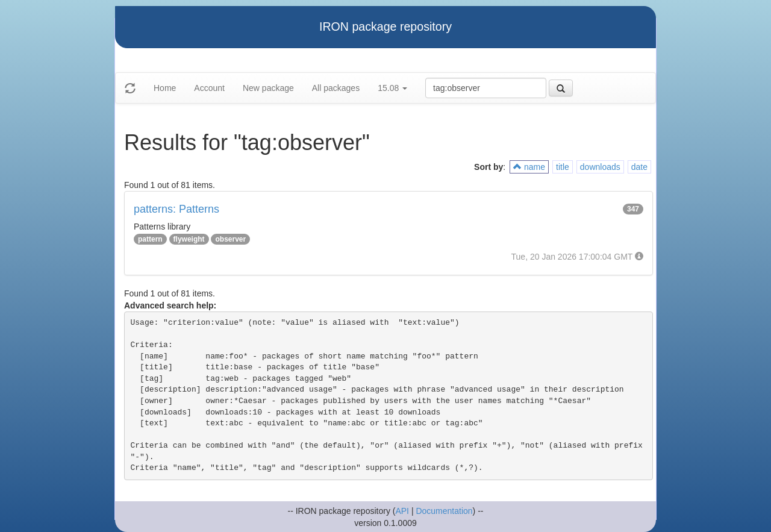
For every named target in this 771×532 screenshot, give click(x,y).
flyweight (189, 239)
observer (230, 239)
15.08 (392, 88)
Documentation (444, 511)
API (402, 511)
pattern (150, 239)
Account (209, 88)
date (639, 167)
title (563, 167)
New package (268, 88)
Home (165, 88)
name (529, 167)
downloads (600, 167)
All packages (336, 88)
